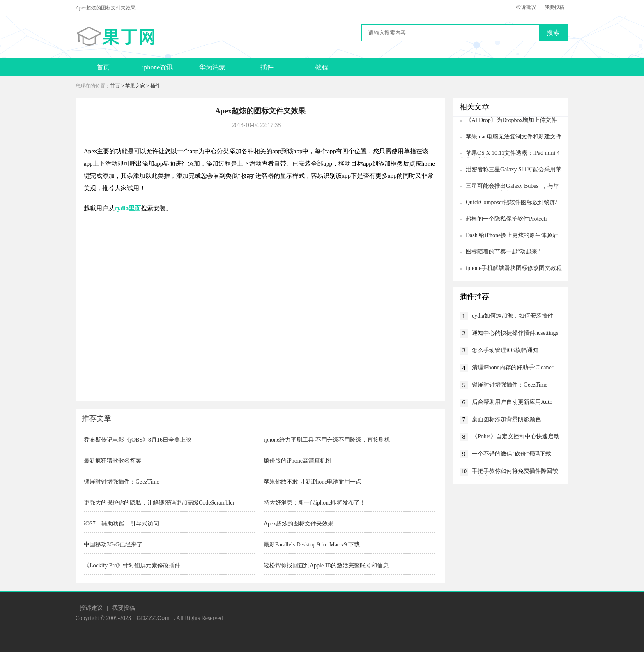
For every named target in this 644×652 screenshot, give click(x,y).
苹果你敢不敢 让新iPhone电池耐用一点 (313, 482)
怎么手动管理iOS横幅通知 (505, 350)
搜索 (553, 33)
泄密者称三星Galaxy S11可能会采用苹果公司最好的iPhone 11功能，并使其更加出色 (511, 170)
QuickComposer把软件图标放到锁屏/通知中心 (508, 203)
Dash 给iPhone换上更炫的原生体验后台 (509, 236)
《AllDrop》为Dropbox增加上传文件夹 (508, 121)
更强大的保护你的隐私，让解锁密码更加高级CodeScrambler (159, 503)
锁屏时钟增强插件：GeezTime (122, 482)
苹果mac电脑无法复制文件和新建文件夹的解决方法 (511, 137)
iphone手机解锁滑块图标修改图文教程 (514, 268)
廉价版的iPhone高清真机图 (298, 461)
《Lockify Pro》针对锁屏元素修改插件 (132, 566)
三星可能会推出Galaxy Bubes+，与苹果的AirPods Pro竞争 (509, 187)
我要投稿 (554, 7)
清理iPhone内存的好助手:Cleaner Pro (513, 368)
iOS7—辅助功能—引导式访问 (121, 524)
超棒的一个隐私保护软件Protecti (506, 219)
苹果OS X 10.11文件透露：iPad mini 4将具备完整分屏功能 (510, 154)
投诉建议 (526, 7)
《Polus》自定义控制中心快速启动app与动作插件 (516, 437)
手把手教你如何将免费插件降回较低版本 (515, 472)
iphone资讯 (158, 67)
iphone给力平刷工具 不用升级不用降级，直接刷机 (327, 440)
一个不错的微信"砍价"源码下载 (512, 454)
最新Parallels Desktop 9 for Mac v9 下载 (312, 545)
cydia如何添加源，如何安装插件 (513, 316)
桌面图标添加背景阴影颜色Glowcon (506, 420)
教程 (322, 67)
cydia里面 (128, 208)
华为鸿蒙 (212, 67)
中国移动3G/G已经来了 (113, 545)
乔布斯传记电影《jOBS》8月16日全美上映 (138, 440)
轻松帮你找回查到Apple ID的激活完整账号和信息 (326, 566)
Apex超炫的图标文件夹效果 (299, 524)
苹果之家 (135, 86)
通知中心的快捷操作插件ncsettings (515, 333)
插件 (267, 67)
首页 (103, 67)
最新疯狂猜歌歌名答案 (113, 461)
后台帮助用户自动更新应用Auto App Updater (512, 403)
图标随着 (503, 252)
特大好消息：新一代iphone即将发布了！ (315, 503)
